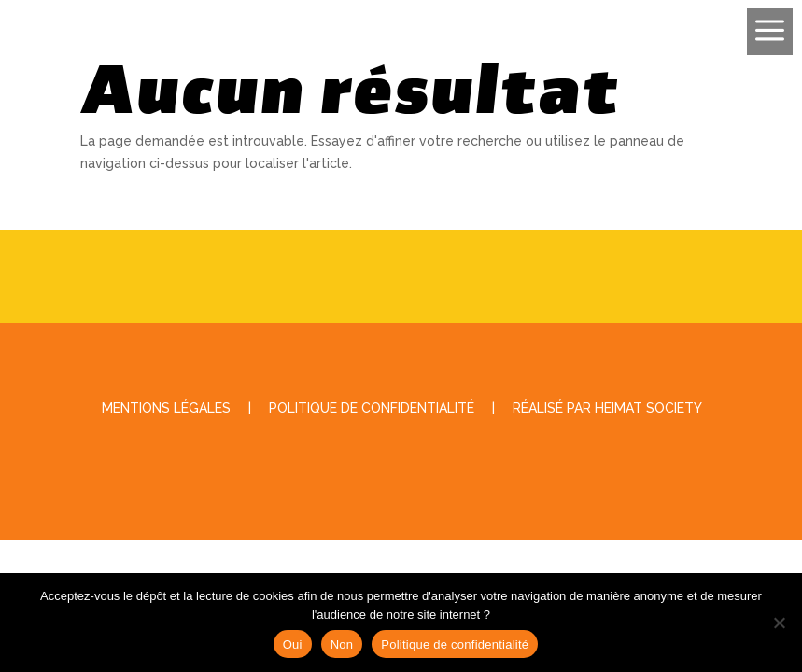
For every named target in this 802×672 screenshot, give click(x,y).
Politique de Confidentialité (372, 408)
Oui (293, 644)
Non (342, 644)
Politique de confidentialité (455, 644)
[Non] (779, 623)
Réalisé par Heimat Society (607, 408)
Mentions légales (166, 408)
